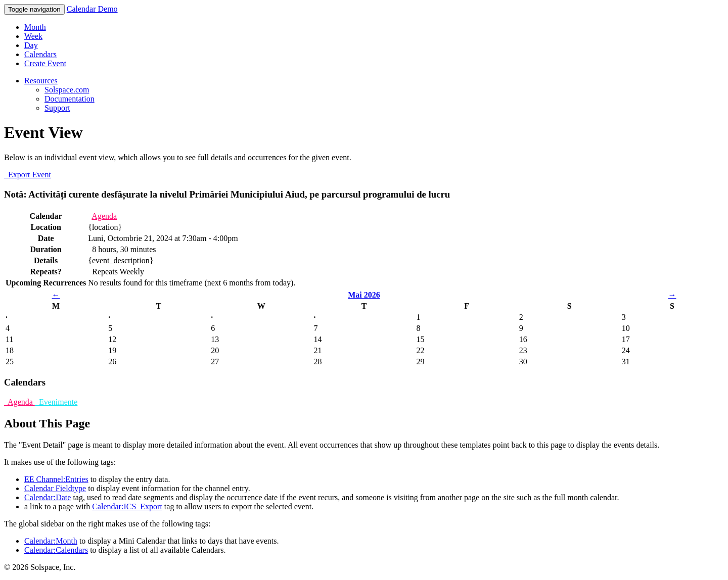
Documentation (70, 99)
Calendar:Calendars (56, 550)
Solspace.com (67, 90)
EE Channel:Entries (56, 479)
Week (33, 36)
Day (31, 45)
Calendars (40, 54)
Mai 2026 (364, 295)
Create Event (45, 63)
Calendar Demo (92, 9)
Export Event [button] (28, 175)
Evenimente (56, 402)
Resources (41, 81)
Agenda (104, 216)
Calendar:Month (51, 541)
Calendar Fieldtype (55, 488)
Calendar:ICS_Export (127, 506)
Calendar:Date (48, 497)
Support (57, 108)
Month (35, 27)
